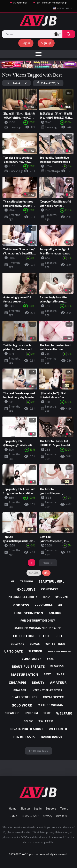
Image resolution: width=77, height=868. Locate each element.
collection (23, 636)
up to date (14, 651)
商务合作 (62, 816)
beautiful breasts (28, 666)
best (59, 636)
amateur (58, 682)
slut (47, 713)
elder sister (32, 659)
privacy (48, 816)
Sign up (46, 43)
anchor (55, 613)
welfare (64, 713)
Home (13, 808)
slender (35, 651)
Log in (26, 43)
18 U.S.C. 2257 (30, 816)
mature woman (51, 705)
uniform (31, 713)
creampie (18, 682)
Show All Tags (38, 751)
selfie (28, 721)
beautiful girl (51, 581)
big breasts (24, 737)
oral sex (20, 690)
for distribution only (38, 621)
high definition (29, 613)
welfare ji (58, 729)
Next (46, 563)
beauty (38, 682)
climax (35, 644)
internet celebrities (47, 690)
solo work (22, 705)
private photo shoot (26, 729)
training (26, 581)
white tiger (55, 644)
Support (51, 808)
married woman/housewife (38, 628)
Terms (64, 808)
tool (51, 659)
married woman (59, 651)
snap (61, 674)
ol (13, 581)
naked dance (52, 737)
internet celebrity (23, 597)
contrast (50, 589)
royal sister (53, 697)
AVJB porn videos (34, 854)
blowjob (57, 666)
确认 (46, 573)
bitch (44, 636)
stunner (62, 597)
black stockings (25, 697)
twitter (46, 721)
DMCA (13, 816)
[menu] (38, 54)
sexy (47, 674)
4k (60, 605)
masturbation (25, 674)
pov (47, 597)
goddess (21, 605)
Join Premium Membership (51, 2)
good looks (44, 605)
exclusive (26, 589)
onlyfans (17, 644)
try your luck (20, 2)
